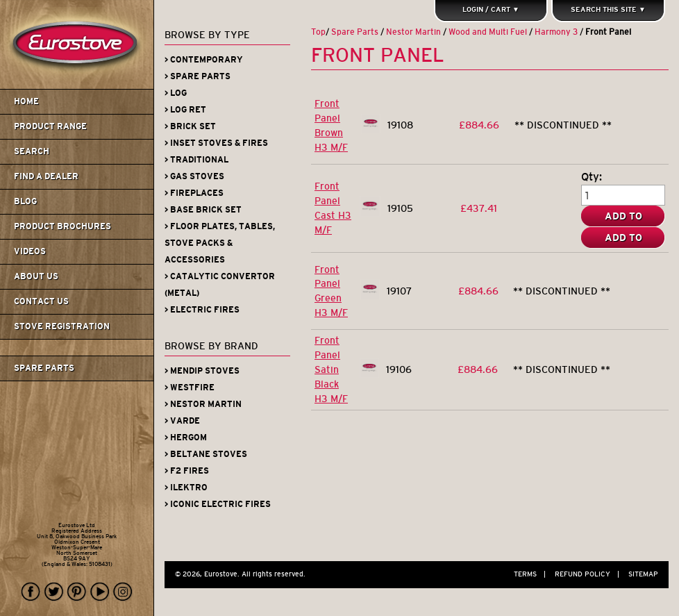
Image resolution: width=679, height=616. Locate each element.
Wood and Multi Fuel (488, 32)
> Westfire (190, 388)
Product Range (50, 126)
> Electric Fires (202, 310)
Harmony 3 (556, 32)
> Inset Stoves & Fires (216, 143)
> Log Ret (185, 110)
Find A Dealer (46, 176)
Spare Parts (44, 368)
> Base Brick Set (203, 210)
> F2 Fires (187, 471)
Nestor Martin (413, 32)
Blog (25, 201)
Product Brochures (62, 226)
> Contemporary (204, 60)
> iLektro (186, 488)
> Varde (182, 421)
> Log (176, 93)
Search (32, 151)
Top (318, 32)
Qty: (592, 176)
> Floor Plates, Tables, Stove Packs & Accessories (220, 243)
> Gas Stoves (194, 176)
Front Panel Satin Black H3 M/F (331, 369)
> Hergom (186, 438)
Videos (30, 251)
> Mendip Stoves (202, 371)
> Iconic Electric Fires (218, 504)
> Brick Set (190, 126)
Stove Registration (62, 326)
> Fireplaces (194, 193)
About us (36, 276)
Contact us (41, 301)
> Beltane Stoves (206, 454)
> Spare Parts (198, 76)
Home (26, 101)
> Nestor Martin (203, 404)
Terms (533, 574)
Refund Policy (590, 574)
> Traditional (196, 160)
